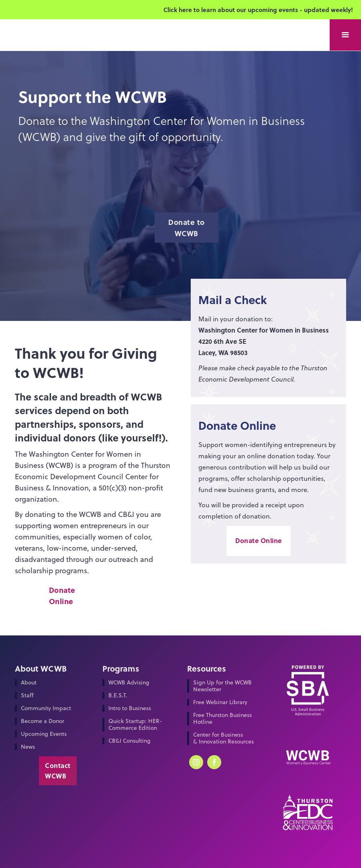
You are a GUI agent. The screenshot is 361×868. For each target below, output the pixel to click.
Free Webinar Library (220, 702)
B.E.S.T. (118, 695)
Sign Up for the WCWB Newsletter (222, 686)
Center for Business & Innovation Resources (223, 738)
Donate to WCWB (187, 228)
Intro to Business (130, 708)
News (28, 747)
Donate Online (62, 596)
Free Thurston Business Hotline (222, 719)
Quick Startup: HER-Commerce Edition (135, 725)
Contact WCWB (58, 771)
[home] (44, 8)
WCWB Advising (129, 683)
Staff (27, 695)
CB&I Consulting (130, 741)
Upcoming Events (44, 734)
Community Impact (46, 708)
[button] (345, 35)
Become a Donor (43, 721)
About (29, 683)
